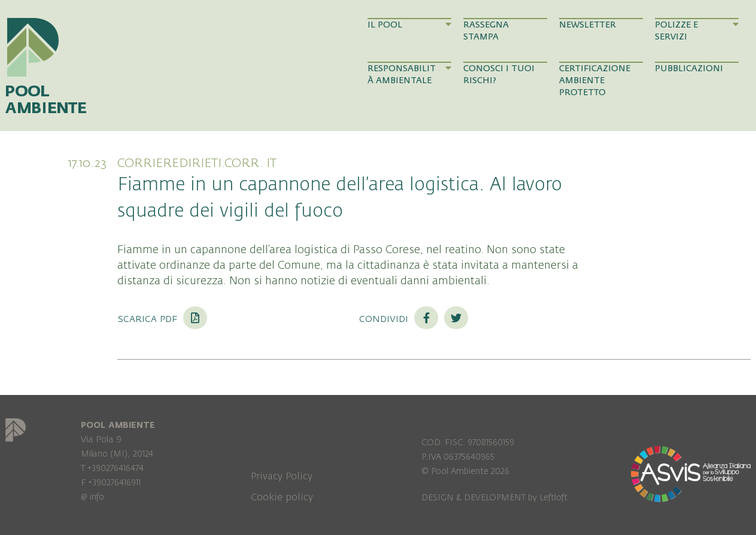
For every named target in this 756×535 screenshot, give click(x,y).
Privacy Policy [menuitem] (282, 476)
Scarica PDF (162, 318)
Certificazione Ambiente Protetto (595, 81)
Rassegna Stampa (486, 31)
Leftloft (553, 498)
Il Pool (409, 25)
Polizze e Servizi (697, 31)
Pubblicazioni (689, 69)
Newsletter (588, 25)
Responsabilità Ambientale (409, 74)
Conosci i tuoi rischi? (499, 75)
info (97, 497)
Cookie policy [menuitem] (282, 497)
